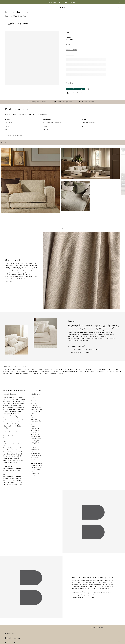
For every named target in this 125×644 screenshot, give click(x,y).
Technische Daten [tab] (11, 116)
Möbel (36, 617)
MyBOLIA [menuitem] (106, 8)
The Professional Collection (43, 632)
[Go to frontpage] (62, 8)
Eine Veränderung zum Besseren (17, 624)
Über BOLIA (12, 608)
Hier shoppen (73, 2)
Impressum (66, 632)
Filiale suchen (101, 640)
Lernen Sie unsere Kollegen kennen (18, 617)
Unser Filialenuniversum (14, 614)
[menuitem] (112, 8)
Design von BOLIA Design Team (83, 573)
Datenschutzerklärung (70, 629)
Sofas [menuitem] (7, 8)
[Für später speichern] (88, 90)
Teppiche (37, 624)
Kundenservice (70, 608)
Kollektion (39, 608)
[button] (62, 262)
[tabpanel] (62, 153)
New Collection (39, 612)
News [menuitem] (33, 8)
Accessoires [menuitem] (19, 8)
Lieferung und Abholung (71, 614)
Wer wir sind (10, 612)
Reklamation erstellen (70, 624)
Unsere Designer (11, 622)
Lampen (37, 622)
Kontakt (95, 608)
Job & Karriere (10, 619)
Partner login (17, 2)
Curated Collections (41, 629)
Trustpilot (3, 192)
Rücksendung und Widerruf (72, 622)
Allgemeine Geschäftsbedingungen (75, 619)
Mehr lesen (9, 302)
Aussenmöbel (39, 619)
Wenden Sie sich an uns (71, 627)
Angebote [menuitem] (27, 8)
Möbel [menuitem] (12, 8)
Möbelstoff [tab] (22, 116)
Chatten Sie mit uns (98, 618)
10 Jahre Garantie (69, 617)
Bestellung (66, 612)
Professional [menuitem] (86, 8)
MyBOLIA (8, 634)
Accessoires (38, 627)
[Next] (57, 73)
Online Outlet (39, 634)
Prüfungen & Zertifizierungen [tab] (38, 116)
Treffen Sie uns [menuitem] (97, 8)
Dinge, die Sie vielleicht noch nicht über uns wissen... (17, 630)
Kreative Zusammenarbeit (14, 627)
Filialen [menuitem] (78, 8)
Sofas (36, 614)
